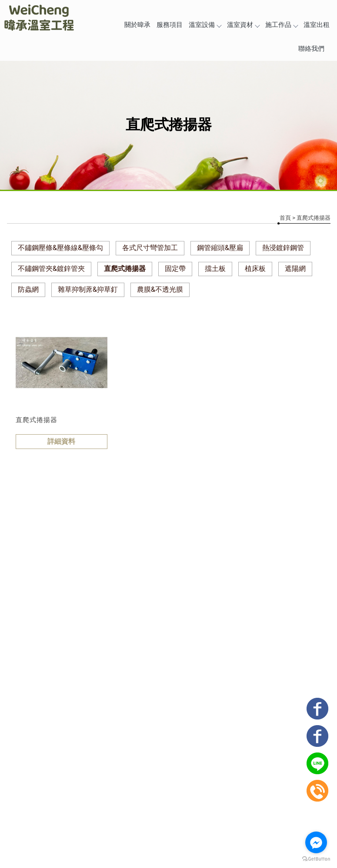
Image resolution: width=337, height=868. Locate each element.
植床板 (255, 269)
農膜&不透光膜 (160, 289)
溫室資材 (243, 25)
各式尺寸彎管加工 (150, 248)
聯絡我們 (311, 49)
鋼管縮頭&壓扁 (220, 248)
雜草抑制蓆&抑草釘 (88, 289)
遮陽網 (295, 269)
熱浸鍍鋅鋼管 (283, 248)
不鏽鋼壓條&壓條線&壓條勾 (60, 248)
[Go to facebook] (316, 842)
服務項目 (170, 25)
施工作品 (281, 25)
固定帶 (175, 269)
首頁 (285, 218)
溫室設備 (205, 25)
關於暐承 (137, 25)
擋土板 (215, 269)
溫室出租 (317, 25)
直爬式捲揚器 (125, 269)
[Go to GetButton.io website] (316, 859)
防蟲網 (28, 289)
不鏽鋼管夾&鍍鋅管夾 (51, 269)
